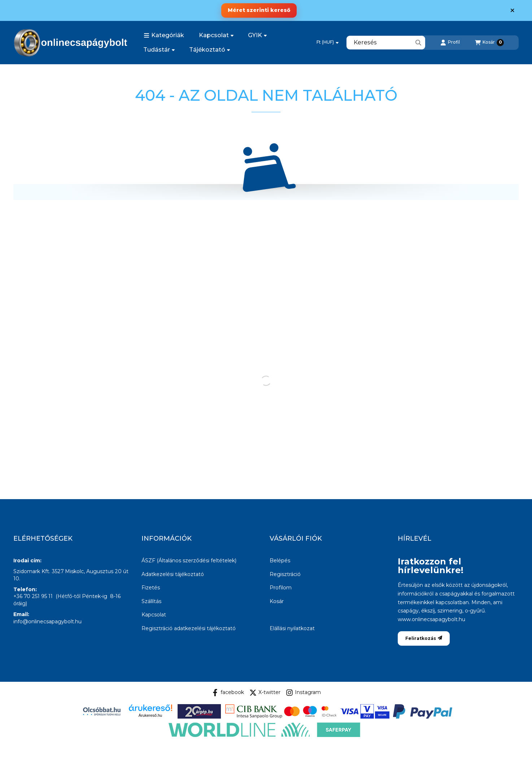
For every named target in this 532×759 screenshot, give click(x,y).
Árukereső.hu (150, 715)
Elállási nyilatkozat (292, 628)
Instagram (303, 693)
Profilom (281, 588)
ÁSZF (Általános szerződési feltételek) (189, 560)
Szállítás (151, 601)
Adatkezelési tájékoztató (173, 574)
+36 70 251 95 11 (33, 596)
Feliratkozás (424, 638)
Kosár (277, 601)
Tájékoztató (210, 50)
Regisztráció (285, 574)
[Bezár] (512, 10)
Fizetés (151, 588)
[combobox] (386, 43)
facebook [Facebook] (228, 693)
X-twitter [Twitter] (265, 693)
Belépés (280, 560)
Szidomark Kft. (32, 571)
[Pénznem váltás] (328, 43)
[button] (164, 35)
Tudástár (159, 50)
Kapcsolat (216, 35)
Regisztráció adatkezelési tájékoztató (189, 628)
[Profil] (450, 43)
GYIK (257, 35)
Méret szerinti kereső (259, 10)
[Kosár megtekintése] (489, 43)
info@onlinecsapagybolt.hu (47, 621)
